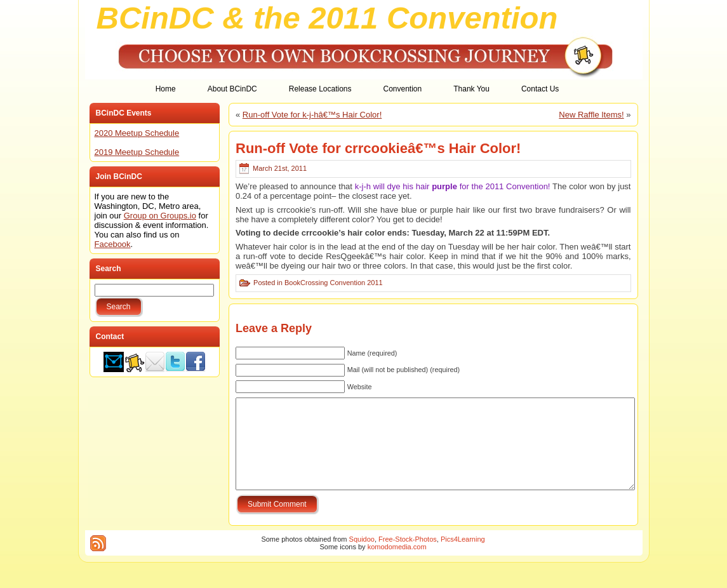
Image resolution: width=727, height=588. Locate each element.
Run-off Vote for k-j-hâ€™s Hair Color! (312, 115)
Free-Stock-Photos (408, 558)
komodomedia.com (397, 566)
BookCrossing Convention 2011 (334, 283)
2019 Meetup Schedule (137, 152)
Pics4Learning (463, 558)
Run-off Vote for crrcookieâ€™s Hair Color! (378, 148)
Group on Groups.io (160, 216)
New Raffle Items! (591, 115)
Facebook (113, 244)
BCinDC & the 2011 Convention (327, 18)
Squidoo (362, 558)
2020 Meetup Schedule (137, 133)
